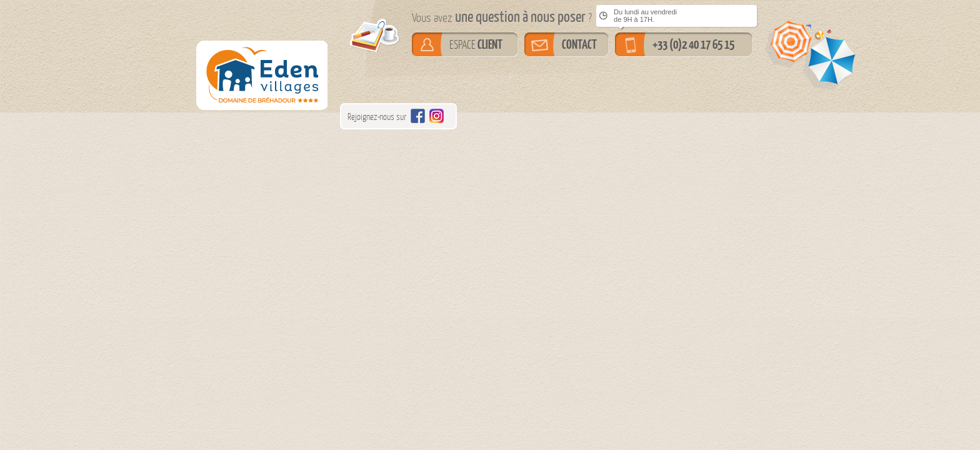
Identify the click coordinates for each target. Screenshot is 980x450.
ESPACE (476, 44)
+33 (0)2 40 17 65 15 (693, 44)
